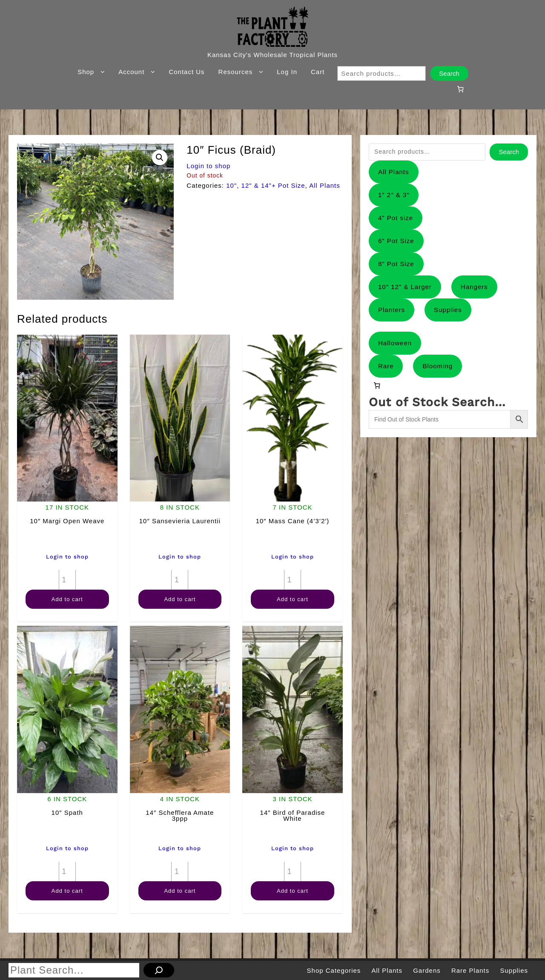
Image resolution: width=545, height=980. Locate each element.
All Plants (325, 185)
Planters (392, 310)
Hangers (474, 287)
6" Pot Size (396, 241)
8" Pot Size (396, 264)
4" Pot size (396, 218)
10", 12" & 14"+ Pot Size (266, 185)
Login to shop (208, 166)
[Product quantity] (67, 580)
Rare (386, 366)
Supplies (448, 310)
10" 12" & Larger (405, 287)
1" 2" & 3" (394, 195)
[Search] (159, 970)
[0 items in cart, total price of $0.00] (460, 89)
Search (449, 73)
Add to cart (67, 599)
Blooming (437, 366)
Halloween (395, 343)
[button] (160, 158)
